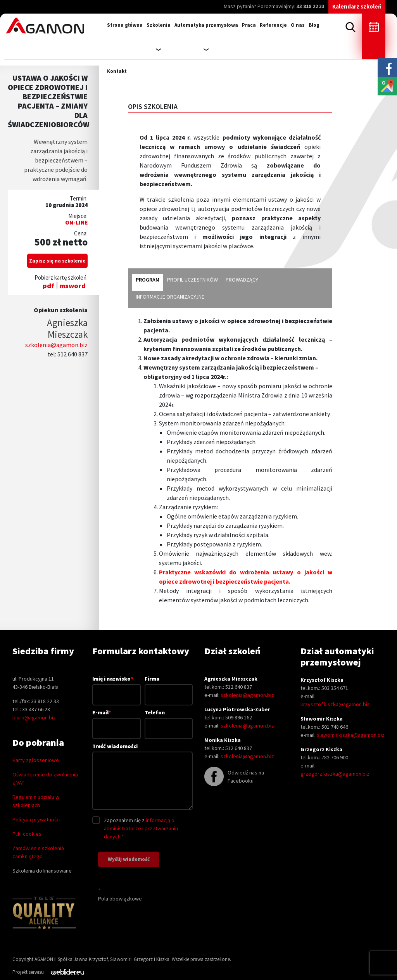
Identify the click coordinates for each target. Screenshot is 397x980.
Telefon (169, 720)
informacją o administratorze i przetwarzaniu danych (141, 828)
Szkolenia (159, 25)
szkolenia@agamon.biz (56, 345)
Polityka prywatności (36, 819)
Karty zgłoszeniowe (36, 760)
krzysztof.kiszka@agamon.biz (335, 704)
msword (72, 286)
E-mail (116, 720)
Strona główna (125, 25)
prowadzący (242, 280)
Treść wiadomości (142, 777)
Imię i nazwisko (116, 686)
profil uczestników (192, 280)
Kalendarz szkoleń (357, 6)
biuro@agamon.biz (34, 717)
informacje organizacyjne (170, 297)
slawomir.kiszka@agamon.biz (351, 735)
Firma (169, 687)
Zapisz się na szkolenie (57, 261)
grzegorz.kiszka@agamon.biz (335, 774)
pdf (48, 286)
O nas (298, 25)
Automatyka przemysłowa (206, 25)
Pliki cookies (27, 834)
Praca (249, 25)
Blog (314, 25)
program (148, 280)
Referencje (273, 25)
